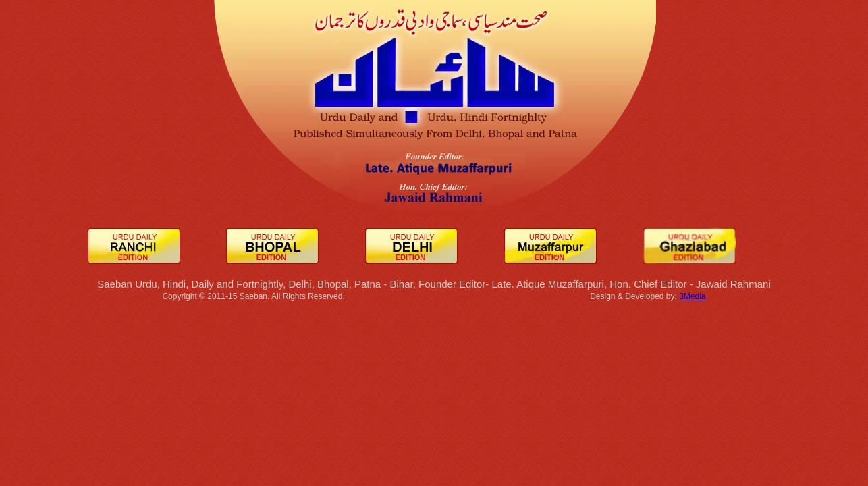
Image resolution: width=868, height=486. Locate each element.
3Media (692, 296)
